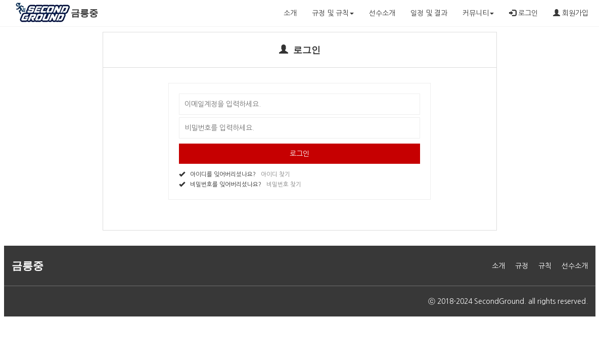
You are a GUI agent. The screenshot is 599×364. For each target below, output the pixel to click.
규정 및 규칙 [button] (333, 13)
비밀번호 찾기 (284, 185)
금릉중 (84, 13)
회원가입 (571, 13)
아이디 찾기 (275, 174)
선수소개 (382, 13)
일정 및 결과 (429, 13)
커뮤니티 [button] (478, 13)
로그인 (523, 13)
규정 (522, 266)
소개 (290, 13)
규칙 (545, 266)
